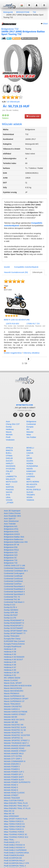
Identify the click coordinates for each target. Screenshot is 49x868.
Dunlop (9, 427)
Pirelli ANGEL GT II (12, 842)
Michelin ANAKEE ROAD (14, 748)
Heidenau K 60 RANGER (14, 657)
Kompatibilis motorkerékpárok (26, 267)
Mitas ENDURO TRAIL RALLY (16, 806)
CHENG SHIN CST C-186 (15, 566)
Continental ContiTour (13, 584)
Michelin (9, 435)
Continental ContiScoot (13, 579)
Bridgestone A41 (11, 526)
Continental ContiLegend (14, 573)
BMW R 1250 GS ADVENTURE (17, 320)
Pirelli (8, 437)
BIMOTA (9, 450)
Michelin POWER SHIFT (14, 777)
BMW (29, 450)
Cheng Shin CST (13, 424)
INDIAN (30, 469)
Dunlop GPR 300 (11, 613)
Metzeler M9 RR (11, 717)
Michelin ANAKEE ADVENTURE (17, 746)
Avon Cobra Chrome (12, 513)
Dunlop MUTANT (11, 615)
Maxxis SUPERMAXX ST (14, 701)
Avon (8, 422)
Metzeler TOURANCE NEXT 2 (16, 743)
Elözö (45, 24)
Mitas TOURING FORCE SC (16, 834)
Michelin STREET (11, 795)
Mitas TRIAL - (9, 840)
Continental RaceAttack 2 (14, 586)
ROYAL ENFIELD (34, 490)
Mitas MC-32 (9, 811)
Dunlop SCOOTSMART (14, 628)
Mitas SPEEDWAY (11, 816)
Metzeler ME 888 (11, 722)
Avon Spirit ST (10, 519)
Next (28, 359)
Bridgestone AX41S (12, 534)
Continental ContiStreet (13, 581)
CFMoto (9, 456)
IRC (28, 429)
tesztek (7, 267)
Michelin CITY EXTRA (13, 756)
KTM (8, 474)
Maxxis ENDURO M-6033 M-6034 (18, 686)
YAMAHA (30, 500)
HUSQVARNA (32, 466)
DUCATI (9, 461)
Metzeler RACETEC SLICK (15, 727)
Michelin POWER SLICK (14, 780)
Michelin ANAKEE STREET (15, 751)
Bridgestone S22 (11, 552)
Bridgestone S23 (11, 555)
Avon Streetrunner (11, 521)
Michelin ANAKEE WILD (14, 754)
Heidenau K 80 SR (11, 673)
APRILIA (9, 448)
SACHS (9, 492)
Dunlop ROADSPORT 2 (14, 626)
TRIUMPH (31, 495)
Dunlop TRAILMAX (12, 636)
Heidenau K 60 (10, 654)
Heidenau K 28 (10, 649)
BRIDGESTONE (23, 12)
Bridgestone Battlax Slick (14, 537)
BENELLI (30, 448)
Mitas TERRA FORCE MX (15, 827)
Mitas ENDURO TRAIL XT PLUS (17, 808)
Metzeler (30, 432)
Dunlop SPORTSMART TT (15, 633)
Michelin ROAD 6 (11, 790)
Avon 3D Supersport (12, 511)
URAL (8, 497)
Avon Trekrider (10, 524)
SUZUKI (30, 492)
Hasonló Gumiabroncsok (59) (16, 272)
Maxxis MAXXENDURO (14, 691)
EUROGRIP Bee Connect (14, 641)
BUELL (9, 453)
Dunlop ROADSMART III (14, 620)
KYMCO (30, 474)
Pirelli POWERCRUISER (14, 855)
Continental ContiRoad (13, 576)
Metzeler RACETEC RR (14, 725)
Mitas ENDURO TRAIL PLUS (16, 803)
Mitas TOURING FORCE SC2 (16, 837)
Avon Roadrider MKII (12, 516)
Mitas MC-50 (9, 814)
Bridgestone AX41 (11, 532)
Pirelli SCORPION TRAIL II (15, 866)
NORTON (10, 487)
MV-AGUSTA (32, 484)
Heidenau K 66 (10, 665)
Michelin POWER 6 (12, 769)
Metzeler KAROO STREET (15, 714)
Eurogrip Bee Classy (12, 639)
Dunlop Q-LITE (10, 618)
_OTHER (10, 503)
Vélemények (13, 102)
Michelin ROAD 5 (11, 787)
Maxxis (9, 432)
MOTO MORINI (33, 482)
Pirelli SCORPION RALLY (14, 861)
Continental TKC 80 (12, 599)
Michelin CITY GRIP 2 (13, 759)
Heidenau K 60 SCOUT (13, 660)
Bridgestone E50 (11, 547)
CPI (28, 456)
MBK (28, 479)
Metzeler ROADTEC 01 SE (15, 730)
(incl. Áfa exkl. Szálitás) (10, 110)
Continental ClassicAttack (14, 568)
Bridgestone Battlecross (14, 539)
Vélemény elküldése (31, 353)
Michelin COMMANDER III (15, 761)
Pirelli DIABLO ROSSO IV (14, 848)
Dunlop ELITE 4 (10, 607)
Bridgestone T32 (11, 560)
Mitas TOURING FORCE (14, 832)
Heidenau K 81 (10, 675)
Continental (31, 424)
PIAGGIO (10, 490)
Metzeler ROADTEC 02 (13, 733)
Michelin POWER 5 (12, 767)
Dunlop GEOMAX (11, 610)
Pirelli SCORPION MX (13, 858)
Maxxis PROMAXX (12, 693)
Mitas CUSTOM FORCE (14, 801)
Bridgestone (31, 422)
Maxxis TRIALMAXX (12, 704)
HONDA (30, 463)
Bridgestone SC (10, 558)
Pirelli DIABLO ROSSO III (14, 845)
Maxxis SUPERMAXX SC (14, 696)
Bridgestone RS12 (11, 550)
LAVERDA (31, 476)
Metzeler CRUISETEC (13, 707)
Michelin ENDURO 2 (12, 764)
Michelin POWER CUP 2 (14, 772)
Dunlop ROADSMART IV (14, 623)
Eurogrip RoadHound (13, 646)
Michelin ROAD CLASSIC (14, 793)
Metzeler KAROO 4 (12, 709)
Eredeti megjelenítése (13, 353)
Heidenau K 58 (10, 652)
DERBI (29, 458)
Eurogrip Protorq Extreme (14, 644)
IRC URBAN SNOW (12, 678)
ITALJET (9, 471)
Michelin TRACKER (12, 798)
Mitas (29, 435)
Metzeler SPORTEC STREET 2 (17, 740)
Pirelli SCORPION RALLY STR (16, 863)
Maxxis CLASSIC (11, 680)
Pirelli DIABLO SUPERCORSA (16, 853)
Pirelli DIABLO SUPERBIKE (15, 850)
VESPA (30, 497)
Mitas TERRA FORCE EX (14, 824)
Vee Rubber (31, 437)
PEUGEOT (31, 487)
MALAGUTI (11, 479)
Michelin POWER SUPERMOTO (17, 782)
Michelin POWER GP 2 (13, 774)
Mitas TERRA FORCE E (14, 821)
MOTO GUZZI (12, 482)
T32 (34, 12)
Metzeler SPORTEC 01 (13, 738)
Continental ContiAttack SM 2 (16, 571)
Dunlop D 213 (10, 605)
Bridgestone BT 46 (11, 545)
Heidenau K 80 (10, 670)
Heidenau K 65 (10, 662)
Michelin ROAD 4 (11, 785)
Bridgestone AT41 (11, 529)
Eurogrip (30, 427)
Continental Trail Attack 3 (14, 602)
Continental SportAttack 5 (14, 594)
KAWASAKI (31, 471)
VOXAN (9, 500)
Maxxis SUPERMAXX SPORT (16, 699)
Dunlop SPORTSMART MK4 (15, 631)
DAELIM (9, 458)
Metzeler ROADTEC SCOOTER (17, 735)
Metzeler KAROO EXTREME (16, 712)
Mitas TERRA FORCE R (14, 829)
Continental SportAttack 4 (14, 592)
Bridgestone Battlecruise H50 (16, 542)
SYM (8, 495)
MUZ (8, 484)
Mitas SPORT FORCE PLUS (16, 819)
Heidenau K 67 (10, 667)
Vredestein (10, 440)
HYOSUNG (11, 469)
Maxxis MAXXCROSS (13, 688)
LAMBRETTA (11, 476)
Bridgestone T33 (11, 563)
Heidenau (10, 429)
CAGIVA (30, 453)
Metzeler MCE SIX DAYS (14, 720)
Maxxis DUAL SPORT (13, 683)
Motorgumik (8, 12)
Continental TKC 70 (12, 597)
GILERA (30, 461)
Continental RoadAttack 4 (14, 589)
